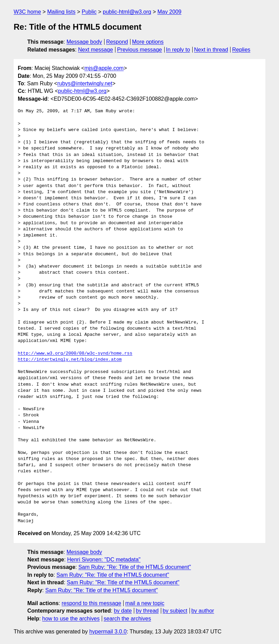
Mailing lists (61, 12)
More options (148, 42)
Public (89, 12)
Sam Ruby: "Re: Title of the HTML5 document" (135, 567)
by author (203, 611)
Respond (117, 42)
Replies (241, 50)
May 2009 (169, 12)
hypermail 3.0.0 (108, 632)
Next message (96, 50)
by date (123, 611)
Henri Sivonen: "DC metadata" (104, 560)
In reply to (178, 50)
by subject (175, 611)
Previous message (140, 50)
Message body (84, 42)
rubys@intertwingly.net (85, 83)
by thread (147, 611)
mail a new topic (145, 603)
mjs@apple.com (104, 68)
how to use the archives (71, 619)
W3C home (27, 12)
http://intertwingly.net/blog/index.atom (70, 360)
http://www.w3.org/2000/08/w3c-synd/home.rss (75, 354)
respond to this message (91, 603)
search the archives (128, 619)
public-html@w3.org (127, 12)
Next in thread (211, 50)
